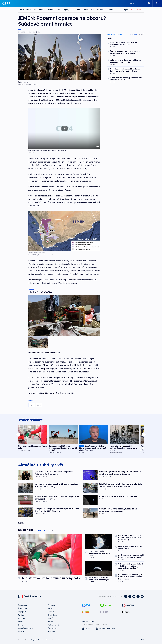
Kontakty (51, 631)
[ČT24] (6, 3)
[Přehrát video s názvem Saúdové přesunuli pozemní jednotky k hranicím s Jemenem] (64, 129)
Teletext (21, 615)
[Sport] (126, 10)
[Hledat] (149, 3)
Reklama (51, 608)
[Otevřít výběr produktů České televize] (157, 3)
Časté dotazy (53, 628)
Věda (93, 10)
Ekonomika (76, 10)
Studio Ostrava (53, 615)
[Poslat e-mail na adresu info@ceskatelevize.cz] (105, 628)
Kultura (100, 10)
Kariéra (51, 621)
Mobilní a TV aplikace (26, 628)
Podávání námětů (54, 624)
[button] (64, 129)
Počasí (85, 10)
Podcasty (109, 10)
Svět (58, 10)
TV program (22, 605)
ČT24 (20, 30)
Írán (35, 10)
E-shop (21, 624)
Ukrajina (42, 10)
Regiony (66, 10)
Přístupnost (56, 639)
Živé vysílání (22, 608)
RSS (143, 639)
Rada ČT (51, 618)
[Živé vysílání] (137, 10)
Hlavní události (25, 10)
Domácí (51, 10)
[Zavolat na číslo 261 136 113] (88, 628)
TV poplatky (22, 611)
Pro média (52, 605)
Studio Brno (52, 611)
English (34, 639)
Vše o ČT (21, 631)
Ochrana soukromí (44, 639)
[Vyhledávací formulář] (140, 3)
